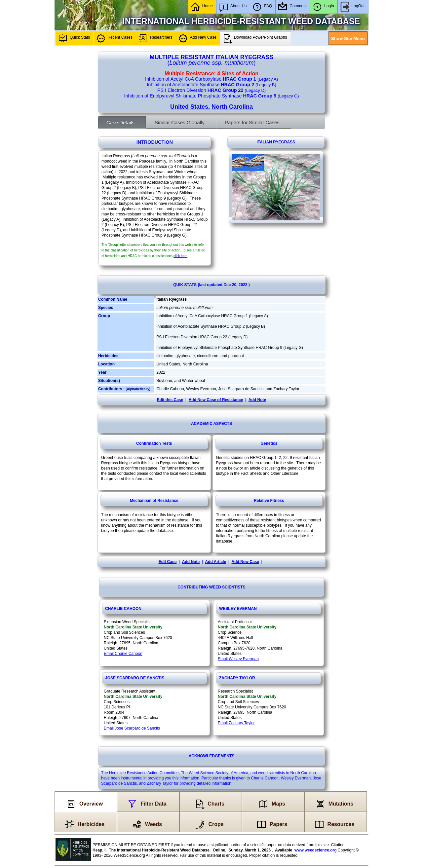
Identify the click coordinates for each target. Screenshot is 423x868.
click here (180, 256)
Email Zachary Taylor (236, 723)
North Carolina (232, 107)
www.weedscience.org (316, 850)
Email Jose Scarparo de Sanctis (132, 728)
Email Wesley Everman (238, 659)
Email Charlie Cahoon (123, 654)
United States (189, 107)
